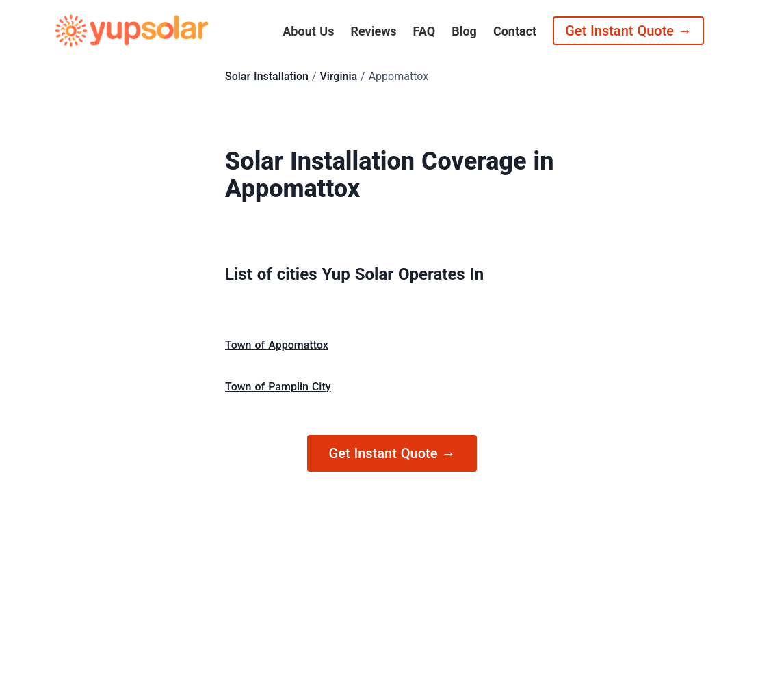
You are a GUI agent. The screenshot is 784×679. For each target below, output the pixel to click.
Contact (515, 31)
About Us (308, 31)
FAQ (424, 31)
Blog (464, 31)
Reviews (373, 31)
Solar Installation (267, 76)
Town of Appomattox (277, 345)
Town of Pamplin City (278, 387)
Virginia (338, 76)
